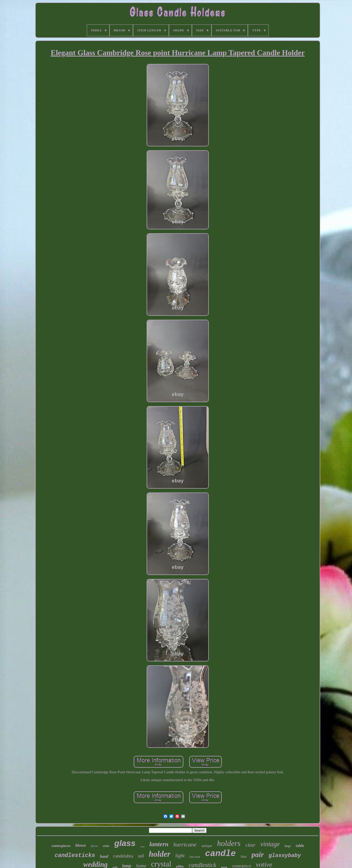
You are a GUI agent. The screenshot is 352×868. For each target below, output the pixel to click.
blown (81, 845)
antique (207, 846)
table (300, 846)
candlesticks (75, 856)
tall (141, 856)
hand (104, 856)
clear (250, 845)
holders (229, 843)
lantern (159, 844)
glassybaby (285, 856)
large (288, 846)
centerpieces (61, 846)
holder (160, 854)
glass (125, 843)
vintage (270, 844)
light (180, 856)
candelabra (123, 856)
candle (220, 854)
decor (94, 846)
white (106, 846)
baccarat (195, 857)
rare (142, 847)
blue (244, 857)
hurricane (185, 845)
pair (258, 854)
